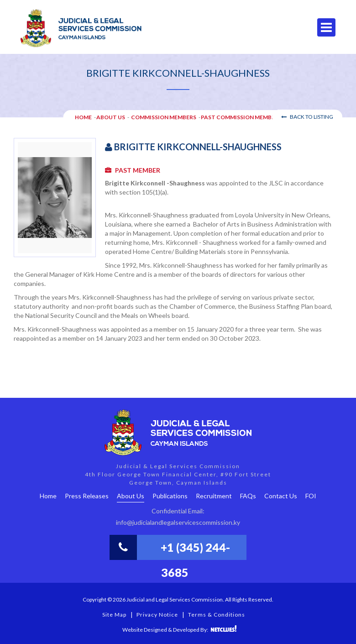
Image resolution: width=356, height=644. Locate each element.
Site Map (114, 615)
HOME (83, 117)
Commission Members (164, 117)
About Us (111, 117)
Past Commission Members (241, 117)
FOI (311, 496)
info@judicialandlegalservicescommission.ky (178, 522)
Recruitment (214, 496)
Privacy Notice (157, 615)
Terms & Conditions (217, 615)
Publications (170, 496)
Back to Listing (307, 117)
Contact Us (281, 496)
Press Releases (87, 496)
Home (48, 496)
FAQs (248, 496)
